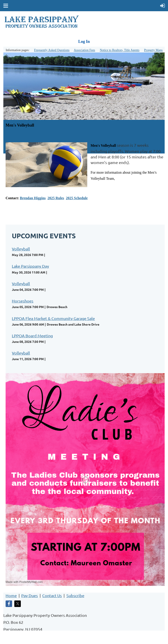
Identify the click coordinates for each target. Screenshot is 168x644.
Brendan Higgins (33, 198)
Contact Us (52, 595)
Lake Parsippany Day (30, 266)
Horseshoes (23, 301)
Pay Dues (30, 595)
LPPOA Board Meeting (32, 336)
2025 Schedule (77, 198)
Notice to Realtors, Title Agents (120, 50)
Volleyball (21, 249)
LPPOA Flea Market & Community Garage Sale (53, 318)
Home (11, 595)
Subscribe (75, 595)
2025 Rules (56, 198)
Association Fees (84, 50)
